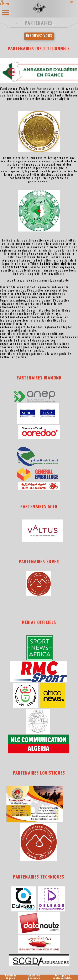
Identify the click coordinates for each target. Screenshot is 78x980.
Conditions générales (34, 977)
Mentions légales (11, 977)
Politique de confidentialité (62, 977)
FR (71, 2)
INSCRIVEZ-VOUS (39, 36)
